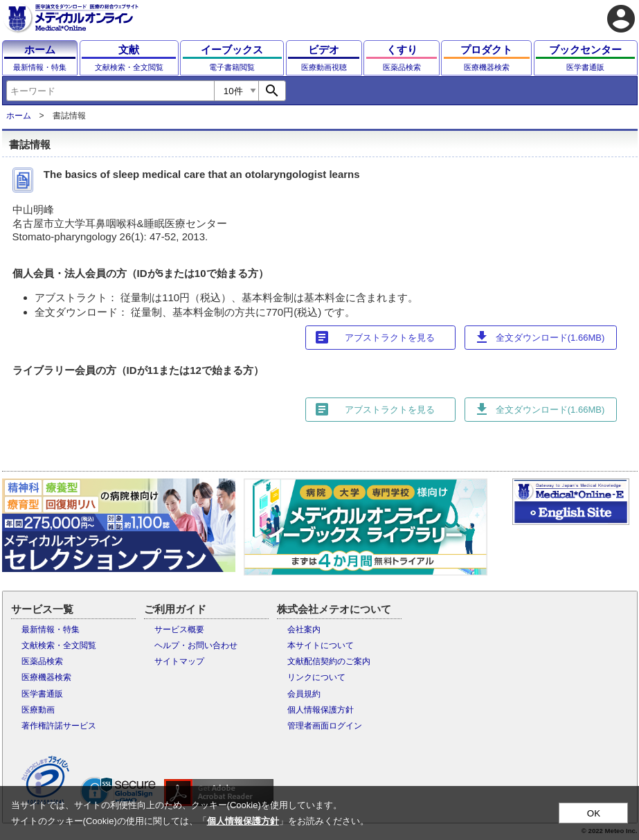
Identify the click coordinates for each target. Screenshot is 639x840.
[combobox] (110, 91)
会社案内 (304, 629)
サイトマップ (179, 661)
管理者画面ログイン (325, 726)
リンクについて (316, 677)
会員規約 (304, 694)
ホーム (19, 116)
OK (594, 813)
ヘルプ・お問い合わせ (196, 645)
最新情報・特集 (51, 629)
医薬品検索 (42, 661)
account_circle (621, 19)
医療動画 (38, 710)
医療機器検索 (46, 677)
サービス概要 (179, 629)
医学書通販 (42, 694)
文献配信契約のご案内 (329, 661)
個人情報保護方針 (321, 710)
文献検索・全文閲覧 (59, 645)
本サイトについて (321, 645)
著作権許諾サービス (59, 726)
